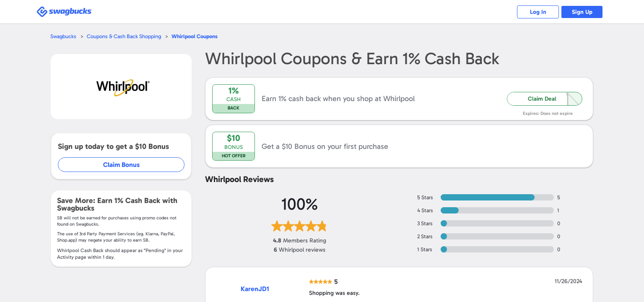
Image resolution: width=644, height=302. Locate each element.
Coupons (195, 36)
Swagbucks (63, 36)
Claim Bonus (121, 165)
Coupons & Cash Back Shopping (124, 36)
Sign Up (582, 12)
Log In (538, 12)
